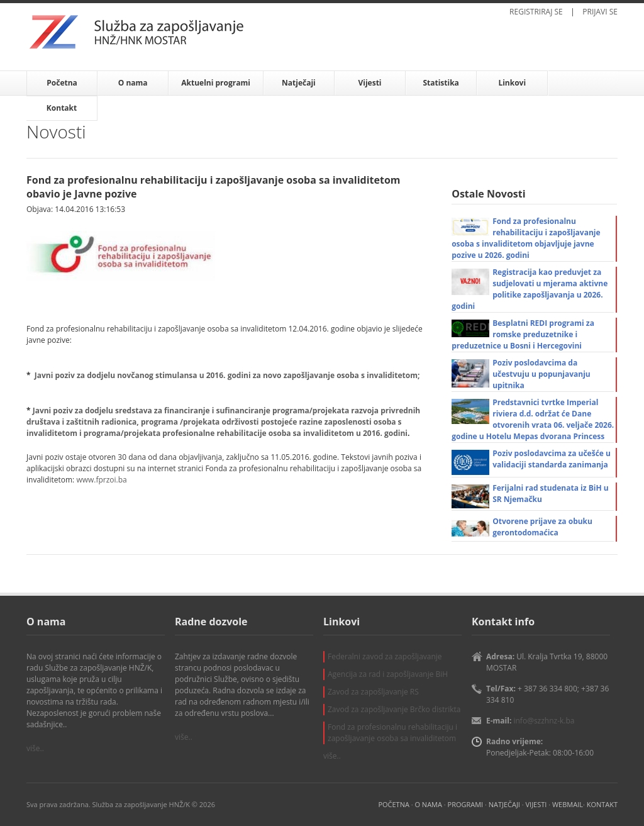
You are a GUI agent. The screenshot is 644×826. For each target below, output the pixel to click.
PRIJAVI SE (600, 12)
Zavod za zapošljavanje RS (373, 692)
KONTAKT (602, 804)
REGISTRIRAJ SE (536, 12)
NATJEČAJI (504, 804)
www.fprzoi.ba (101, 480)
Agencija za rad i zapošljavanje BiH (388, 674)
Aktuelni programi (216, 83)
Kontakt (62, 108)
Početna (62, 83)
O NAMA (428, 804)
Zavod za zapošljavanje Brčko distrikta (394, 709)
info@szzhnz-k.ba (544, 721)
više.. (35, 748)
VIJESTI (536, 804)
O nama (133, 83)
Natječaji (299, 83)
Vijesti (369, 83)
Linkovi (512, 83)
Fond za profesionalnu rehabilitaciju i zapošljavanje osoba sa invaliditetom (392, 733)
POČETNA (393, 804)
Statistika (441, 83)
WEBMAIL (568, 804)
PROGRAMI (466, 804)
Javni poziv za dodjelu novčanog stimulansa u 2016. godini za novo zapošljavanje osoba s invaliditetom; (227, 375)
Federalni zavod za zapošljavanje (385, 656)
